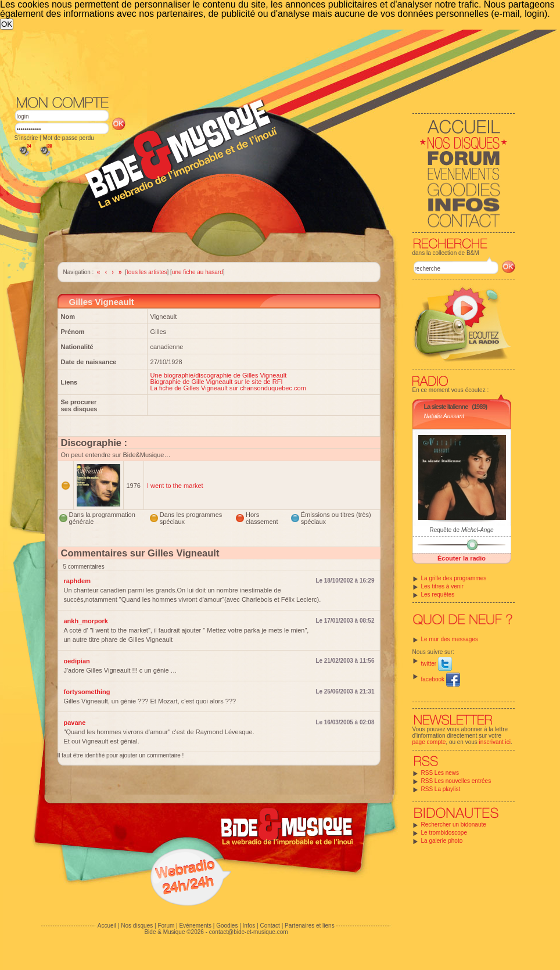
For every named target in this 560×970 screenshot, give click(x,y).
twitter (437, 664)
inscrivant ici (495, 742)
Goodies (227, 926)
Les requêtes (438, 594)
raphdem (77, 581)
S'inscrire (26, 138)
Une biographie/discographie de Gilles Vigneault (219, 375)
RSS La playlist (441, 789)
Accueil (107, 926)
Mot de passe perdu (68, 138)
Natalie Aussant (444, 416)
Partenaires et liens (310, 926)
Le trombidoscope (444, 833)
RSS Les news (440, 773)
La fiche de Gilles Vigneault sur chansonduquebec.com (228, 388)
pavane (75, 723)
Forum (166, 926)
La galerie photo (442, 841)
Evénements (195, 926)
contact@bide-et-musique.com (249, 932)
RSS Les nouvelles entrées (456, 781)
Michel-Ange (478, 530)
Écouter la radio (462, 558)
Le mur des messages (450, 639)
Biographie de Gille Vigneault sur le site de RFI (217, 382)
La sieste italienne (446, 407)
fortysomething (87, 692)
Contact (270, 926)
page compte (429, 742)
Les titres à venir (442, 586)
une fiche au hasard (198, 272)
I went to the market (175, 486)
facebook (441, 679)
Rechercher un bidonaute (454, 824)
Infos (249, 926)
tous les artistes (147, 272)
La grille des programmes (454, 578)
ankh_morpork (86, 621)
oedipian (77, 661)
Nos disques (137, 926)
